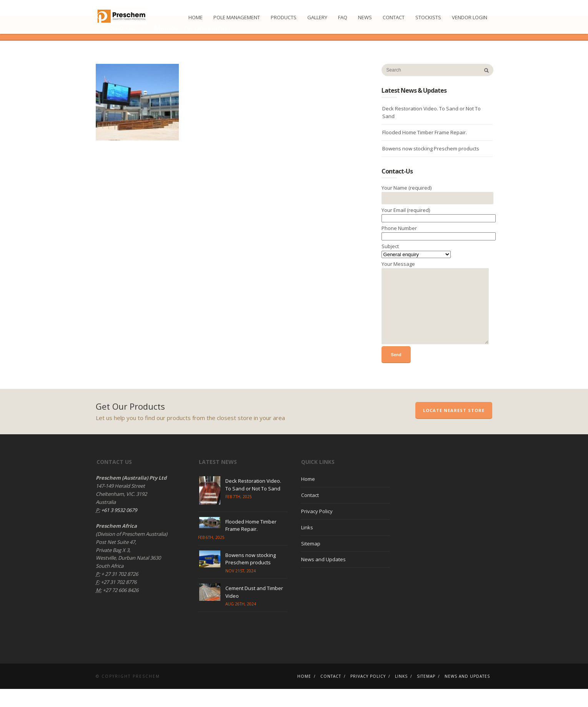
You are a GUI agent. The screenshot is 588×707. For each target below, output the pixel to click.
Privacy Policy (317, 529)
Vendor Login (470, 17)
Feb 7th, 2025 (239, 515)
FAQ (343, 17)
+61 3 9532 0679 (118, 528)
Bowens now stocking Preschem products (431, 167)
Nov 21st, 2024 (241, 589)
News (365, 17)
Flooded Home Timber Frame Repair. (425, 150)
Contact (394, 17)
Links (307, 545)
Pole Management (237, 17)
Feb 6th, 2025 (211, 555)
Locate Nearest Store (454, 428)
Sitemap (311, 561)
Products (284, 17)
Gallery (317, 17)
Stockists (428, 17)
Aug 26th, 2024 (241, 622)
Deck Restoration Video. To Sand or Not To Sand (431, 130)
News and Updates (323, 577)
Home (196, 17)
